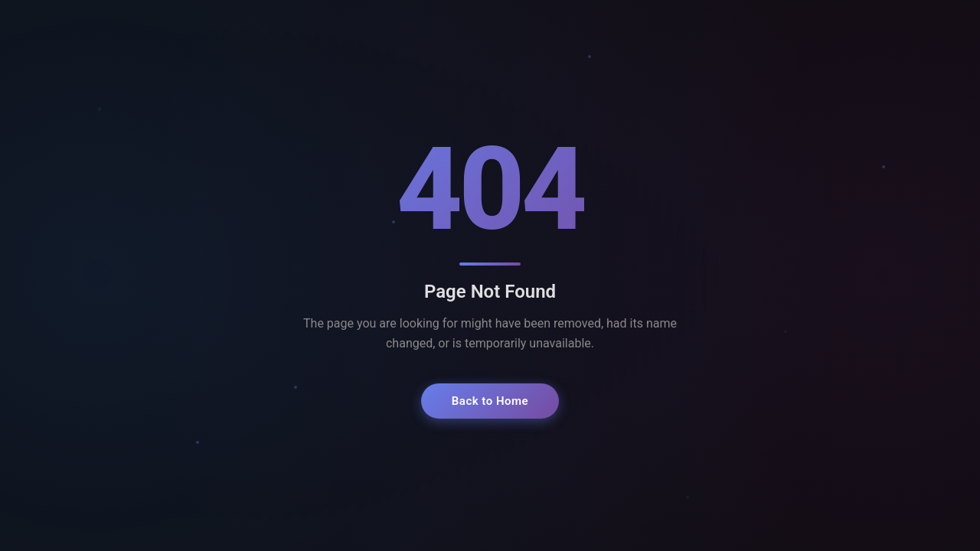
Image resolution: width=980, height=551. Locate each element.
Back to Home (490, 401)
